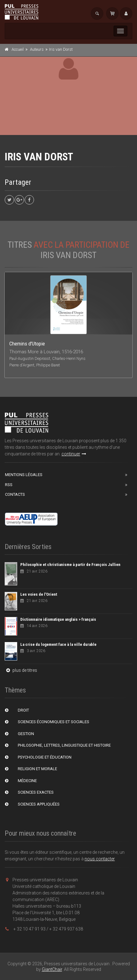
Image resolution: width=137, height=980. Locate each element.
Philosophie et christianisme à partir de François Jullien (70, 565)
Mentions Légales (24, 475)
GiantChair (52, 969)
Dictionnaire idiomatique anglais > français (58, 619)
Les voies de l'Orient (39, 594)
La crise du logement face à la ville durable (58, 644)
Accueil (18, 49)
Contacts (15, 494)
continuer (74, 454)
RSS (9, 485)
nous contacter (100, 859)
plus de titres (21, 670)
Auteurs (37, 49)
